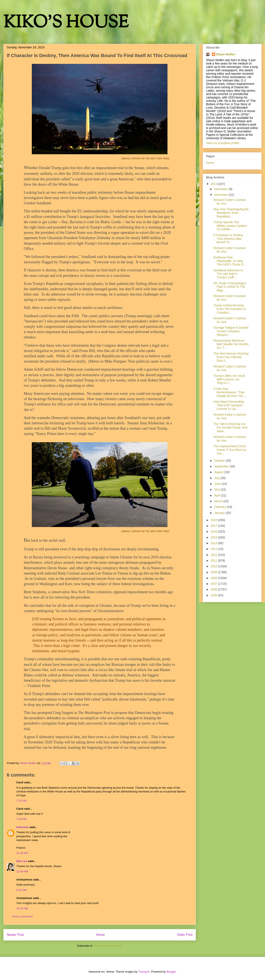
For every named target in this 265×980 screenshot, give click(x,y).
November (221, 195)
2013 (214, 549)
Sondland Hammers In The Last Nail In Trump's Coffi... (228, 274)
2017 (214, 526)
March (219, 501)
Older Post (185, 935)
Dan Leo (22, 861)
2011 (214, 561)
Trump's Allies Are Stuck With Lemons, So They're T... (229, 379)
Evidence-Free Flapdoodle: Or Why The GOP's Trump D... (230, 261)
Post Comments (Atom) (108, 946)
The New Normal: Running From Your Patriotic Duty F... (231, 357)
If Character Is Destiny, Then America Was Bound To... (228, 239)
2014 (214, 543)
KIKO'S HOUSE (66, 23)
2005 (214, 595)
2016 (214, 531)
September (222, 466)
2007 (214, 584)
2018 (214, 520)
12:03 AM (22, 908)
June (218, 484)
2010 (214, 566)
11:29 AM (22, 853)
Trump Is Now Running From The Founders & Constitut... (230, 309)
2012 (214, 555)
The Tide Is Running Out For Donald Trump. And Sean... (230, 428)
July (217, 478)
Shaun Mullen (226, 54)
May (217, 489)
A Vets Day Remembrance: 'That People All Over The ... (230, 392)
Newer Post (15, 935)
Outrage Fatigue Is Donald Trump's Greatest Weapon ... (231, 331)
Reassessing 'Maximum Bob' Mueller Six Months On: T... (231, 344)
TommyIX (144, 972)
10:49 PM (22, 871)
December (221, 189)
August (219, 472)
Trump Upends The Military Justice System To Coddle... (230, 226)
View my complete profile (222, 143)
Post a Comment (22, 916)
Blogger (171, 972)
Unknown (23, 827)
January (220, 513)
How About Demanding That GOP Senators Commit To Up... (229, 405)
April (218, 495)
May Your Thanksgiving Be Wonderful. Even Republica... (231, 213)
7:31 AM (21, 801)
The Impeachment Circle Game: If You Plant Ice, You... (230, 450)
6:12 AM (21, 890)
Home (100, 935)
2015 (214, 537)
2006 (214, 589)
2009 (214, 572)
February (220, 507)
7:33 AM (21, 819)
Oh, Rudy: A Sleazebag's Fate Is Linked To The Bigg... (230, 287)
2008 (214, 578)
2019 (214, 184)
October (220, 461)
